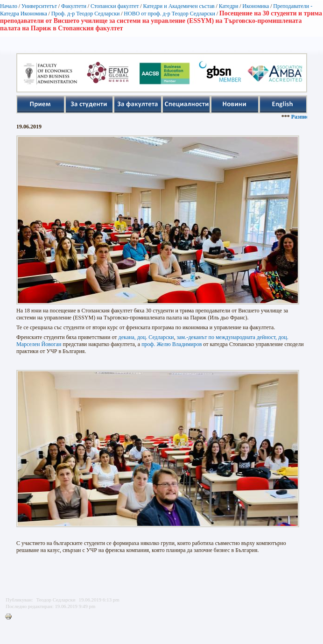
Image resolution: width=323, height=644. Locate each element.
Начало (9, 6)
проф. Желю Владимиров (172, 344)
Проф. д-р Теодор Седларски (86, 14)
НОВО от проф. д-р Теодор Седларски (169, 14)
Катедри (229, 6)
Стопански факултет (115, 6)
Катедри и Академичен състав (179, 6)
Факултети (74, 6)
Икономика (256, 6)
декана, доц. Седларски (146, 337)
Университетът (39, 6)
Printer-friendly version (11, 617)
